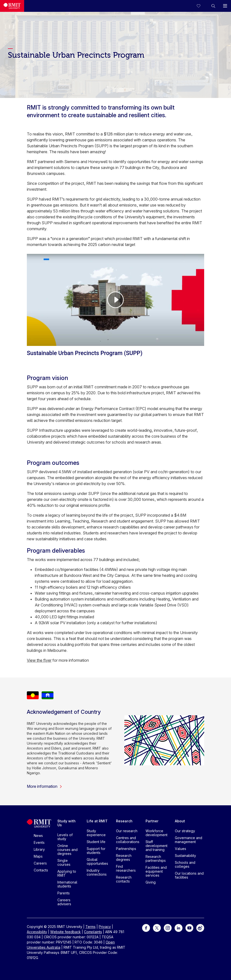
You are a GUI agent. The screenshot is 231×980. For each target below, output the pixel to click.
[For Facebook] (146, 928)
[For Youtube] (189, 928)
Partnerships (126, 849)
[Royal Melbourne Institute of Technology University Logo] (12, 6)
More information (45, 786)
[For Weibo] (200, 928)
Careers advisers (64, 902)
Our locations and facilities (189, 875)
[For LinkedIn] (179, 928)
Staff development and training (157, 846)
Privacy (105, 927)
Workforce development (157, 833)
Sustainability (185, 856)
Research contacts (124, 879)
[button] (213, 6)
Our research (127, 831)
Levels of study (65, 837)
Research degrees (124, 857)
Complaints (93, 932)
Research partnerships (156, 858)
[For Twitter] (157, 928)
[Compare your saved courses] (201, 6)
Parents (64, 893)
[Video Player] (115, 300)
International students (67, 884)
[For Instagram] (168, 928)
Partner (152, 821)
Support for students (96, 851)
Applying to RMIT (67, 873)
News (38, 836)
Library (39, 849)
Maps (38, 856)
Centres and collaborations (128, 840)
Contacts (41, 870)
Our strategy (185, 831)
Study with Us (66, 823)
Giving (151, 882)
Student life (96, 842)
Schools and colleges (185, 864)
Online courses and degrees (67, 850)
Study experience (96, 833)
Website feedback (66, 932)
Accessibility (37, 932)
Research (124, 821)
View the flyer (39, 660)
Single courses (64, 862)
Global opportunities (97, 861)
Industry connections (97, 872)
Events (39, 842)
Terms (91, 927)
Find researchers (126, 868)
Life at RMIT (97, 821)
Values (181, 849)
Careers (40, 863)
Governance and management (189, 840)
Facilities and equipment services (156, 871)
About (180, 821)
